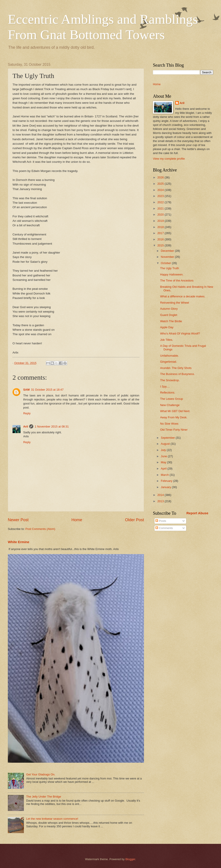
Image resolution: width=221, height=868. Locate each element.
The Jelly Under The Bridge (44, 797)
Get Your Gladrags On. (41, 774)
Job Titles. (167, 340)
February (167, 481)
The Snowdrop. (170, 380)
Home (77, 520)
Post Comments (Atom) (40, 529)
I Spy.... (165, 386)
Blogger (130, 859)
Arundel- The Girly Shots (176, 368)
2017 (161, 233)
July (164, 450)
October (166, 263)
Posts (161, 521)
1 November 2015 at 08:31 (52, 427)
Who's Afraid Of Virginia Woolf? (180, 333)
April (164, 469)
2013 (161, 501)
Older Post (134, 520)
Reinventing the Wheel (175, 303)
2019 (161, 221)
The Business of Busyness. (177, 374)
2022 (161, 202)
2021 (161, 209)
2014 (161, 495)
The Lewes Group (171, 399)
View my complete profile (169, 159)
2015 (161, 245)
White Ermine (19, 542)
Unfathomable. (169, 356)
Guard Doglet (169, 315)
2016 (161, 239)
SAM (26, 390)
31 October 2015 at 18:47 (47, 390)
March (165, 475)
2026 (161, 177)
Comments (164, 528)
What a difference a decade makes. (183, 296)
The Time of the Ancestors (177, 281)
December (168, 251)
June (164, 456)
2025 (161, 184)
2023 (161, 196)
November (168, 257)
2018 (161, 227)
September (168, 438)
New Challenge (170, 405)
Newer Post (18, 520)
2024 (161, 190)
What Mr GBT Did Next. (175, 411)
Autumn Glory (169, 309)
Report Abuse (197, 513)
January (166, 487)
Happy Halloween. (172, 274)
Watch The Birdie (171, 321)
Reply (27, 413)
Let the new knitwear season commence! (52, 819)
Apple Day (167, 327)
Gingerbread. (168, 362)
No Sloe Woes (169, 424)
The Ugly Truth (169, 268)
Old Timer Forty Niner (174, 430)
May (164, 462)
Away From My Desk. (174, 417)
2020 (161, 215)
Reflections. (168, 393)
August (166, 444)
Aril (26, 427)
